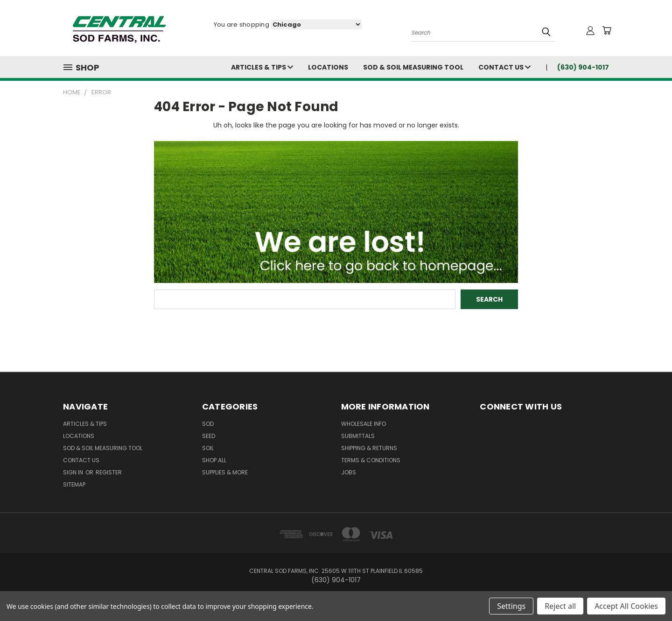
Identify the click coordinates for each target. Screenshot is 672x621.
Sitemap (74, 484)
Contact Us (504, 67)
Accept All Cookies (626, 606)
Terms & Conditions (371, 460)
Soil (208, 448)
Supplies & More (225, 472)
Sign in (74, 472)
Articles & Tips (262, 67)
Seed (209, 436)
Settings (511, 606)
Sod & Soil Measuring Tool (413, 67)
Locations (328, 67)
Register (109, 472)
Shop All (214, 460)
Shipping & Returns (369, 448)
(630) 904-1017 (583, 67)
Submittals (358, 436)
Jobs (349, 472)
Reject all (560, 606)
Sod (208, 424)
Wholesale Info (364, 424)
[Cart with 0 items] (607, 30)
